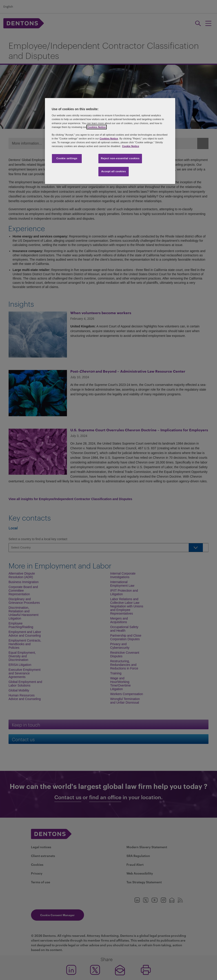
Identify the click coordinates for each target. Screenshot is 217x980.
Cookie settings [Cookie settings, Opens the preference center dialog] (67, 158)
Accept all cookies (114, 171)
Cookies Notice (97, 127)
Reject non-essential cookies (120, 158)
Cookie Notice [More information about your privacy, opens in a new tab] (131, 146)
